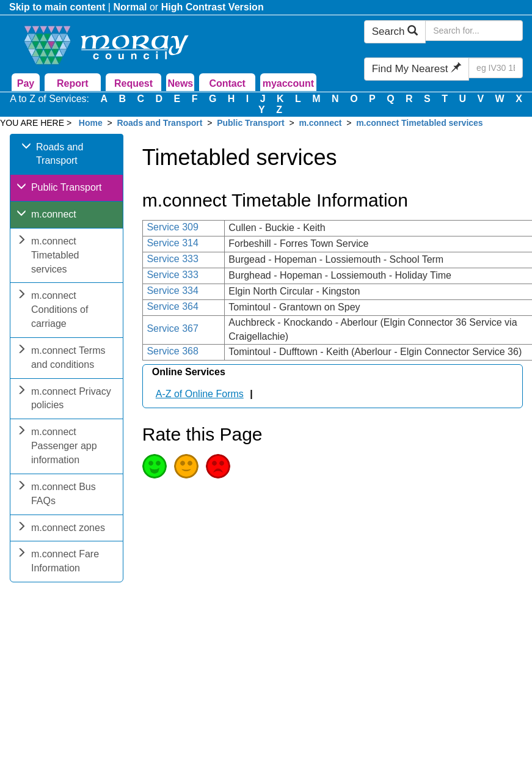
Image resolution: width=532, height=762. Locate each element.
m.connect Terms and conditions (61, 359)
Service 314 (173, 243)
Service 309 (173, 227)
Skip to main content (57, 7)
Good (155, 466)
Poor (218, 466)
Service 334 (173, 291)
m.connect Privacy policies (64, 400)
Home (91, 123)
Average (186, 466)
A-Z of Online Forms (200, 394)
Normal (130, 7)
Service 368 (173, 351)
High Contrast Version (213, 7)
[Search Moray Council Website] (474, 31)
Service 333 (173, 259)
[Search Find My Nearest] (496, 68)
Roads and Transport (159, 123)
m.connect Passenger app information (57, 447)
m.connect (320, 123)
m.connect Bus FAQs (56, 495)
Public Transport (250, 123)
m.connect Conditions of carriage (52, 311)
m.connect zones (61, 529)
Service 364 (173, 306)
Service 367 (173, 328)
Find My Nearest (417, 69)
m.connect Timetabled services (420, 123)
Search (395, 31)
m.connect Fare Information (58, 562)
